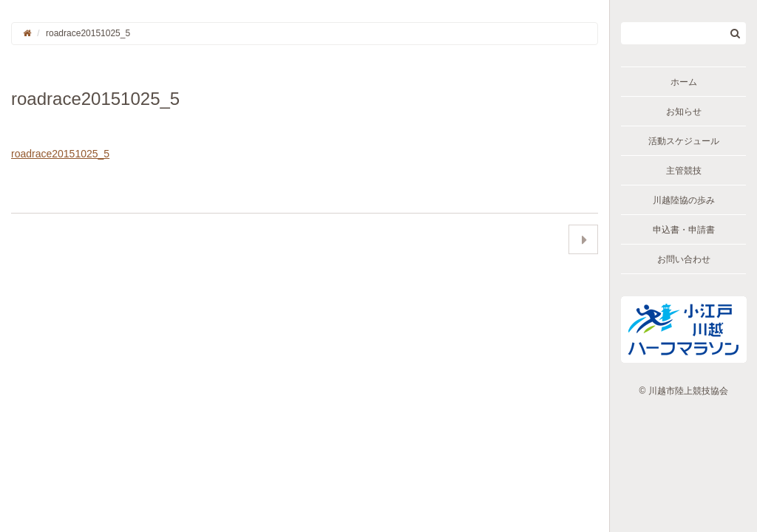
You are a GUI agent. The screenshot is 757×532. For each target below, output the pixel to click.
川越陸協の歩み (684, 200)
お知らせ (684, 112)
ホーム (684, 82)
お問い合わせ (684, 259)
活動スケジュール (684, 141)
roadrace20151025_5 (60, 154)
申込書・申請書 (684, 230)
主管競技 (684, 171)
